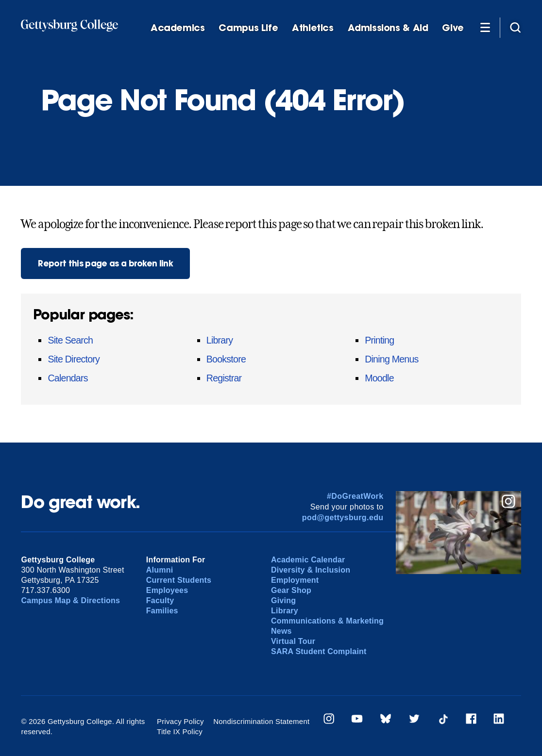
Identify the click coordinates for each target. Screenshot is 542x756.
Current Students (179, 580)
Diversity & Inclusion (311, 570)
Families (162, 611)
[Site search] (515, 27)
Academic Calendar (308, 560)
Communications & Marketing (327, 621)
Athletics (313, 28)
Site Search (70, 340)
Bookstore (226, 359)
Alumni (160, 570)
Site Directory (74, 359)
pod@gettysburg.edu (343, 518)
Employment (295, 580)
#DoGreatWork (355, 496)
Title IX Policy (180, 731)
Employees (167, 590)
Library (220, 340)
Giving (283, 600)
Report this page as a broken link (105, 263)
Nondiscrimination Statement (261, 721)
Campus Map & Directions (70, 600)
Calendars (68, 378)
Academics (178, 28)
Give (453, 28)
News (281, 631)
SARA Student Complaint (319, 651)
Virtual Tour (293, 641)
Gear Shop (291, 590)
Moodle (379, 378)
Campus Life (248, 28)
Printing (379, 340)
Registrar (224, 378)
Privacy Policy (180, 721)
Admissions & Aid (388, 28)
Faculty (160, 600)
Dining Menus (391, 359)
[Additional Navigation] (485, 27)
